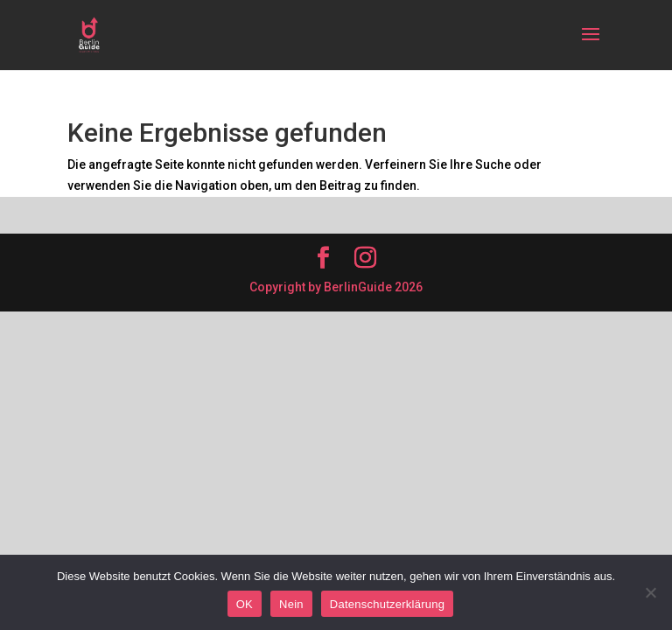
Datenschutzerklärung (387, 604)
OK (245, 604)
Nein (291, 604)
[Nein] (650, 592)
